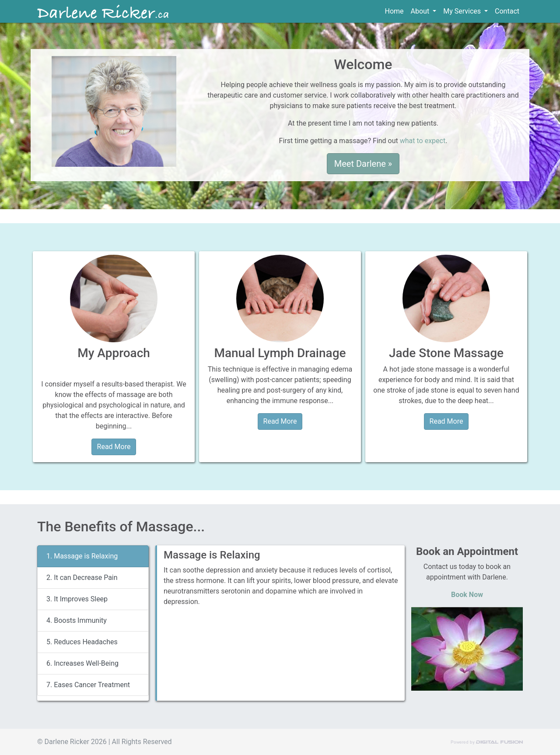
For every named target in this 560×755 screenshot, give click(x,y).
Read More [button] (114, 447)
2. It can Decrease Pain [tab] (82, 578)
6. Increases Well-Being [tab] (82, 663)
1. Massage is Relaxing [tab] (82, 556)
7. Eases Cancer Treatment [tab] (88, 685)
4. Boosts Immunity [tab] (77, 620)
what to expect (423, 141)
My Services (463, 11)
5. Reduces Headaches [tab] (82, 642)
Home (396, 11)
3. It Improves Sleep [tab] (77, 599)
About (421, 11)
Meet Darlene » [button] (363, 164)
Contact (507, 11)
